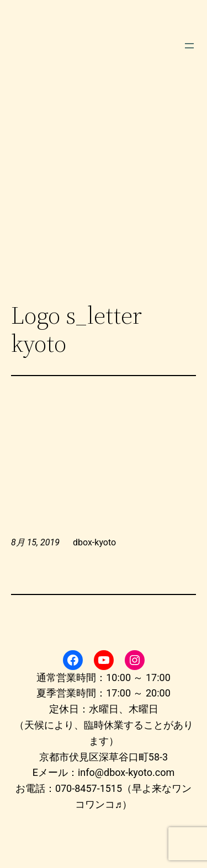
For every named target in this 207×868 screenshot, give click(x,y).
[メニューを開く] (189, 46)
